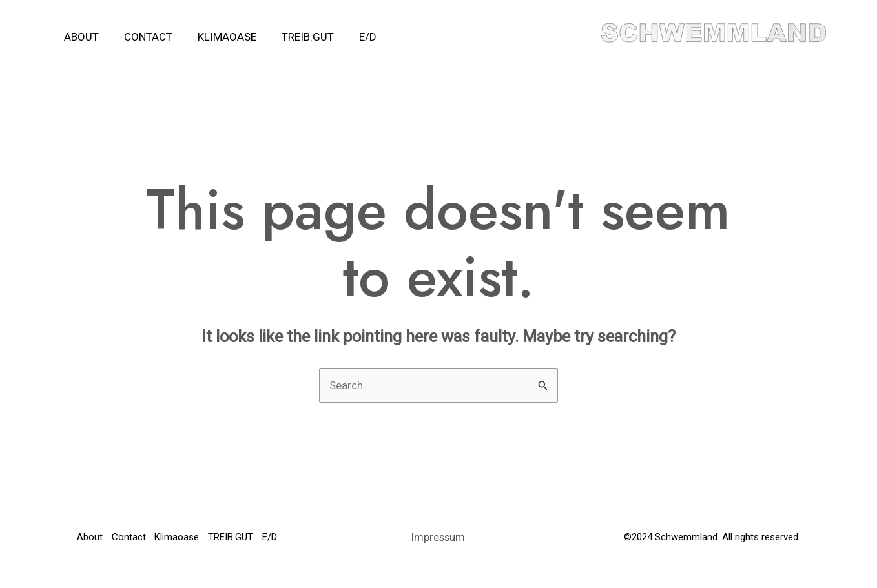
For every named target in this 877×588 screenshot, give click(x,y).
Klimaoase (219, 37)
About (79, 37)
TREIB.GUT (296, 37)
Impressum (438, 547)
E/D (353, 37)
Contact (143, 37)
